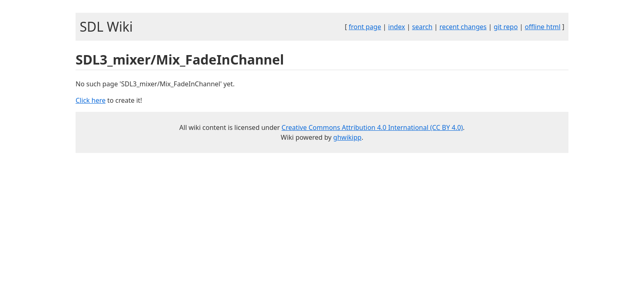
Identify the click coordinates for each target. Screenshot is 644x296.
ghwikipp (347, 137)
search (422, 27)
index (397, 27)
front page (365, 27)
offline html (543, 27)
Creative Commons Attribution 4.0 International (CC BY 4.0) (373, 127)
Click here (91, 100)
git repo (506, 27)
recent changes (463, 27)
